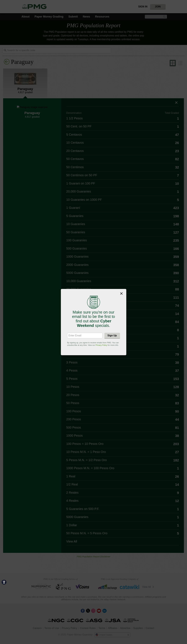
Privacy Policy (101, 345)
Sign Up (112, 335)
